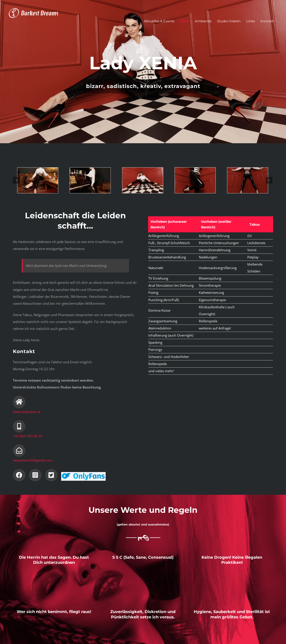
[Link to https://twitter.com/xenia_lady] (51, 475)
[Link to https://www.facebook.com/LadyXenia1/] (19, 475)
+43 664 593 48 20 (28, 436)
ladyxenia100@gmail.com (33, 460)
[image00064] (143, 180)
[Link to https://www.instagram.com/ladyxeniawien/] (35, 475)
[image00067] (38, 180)
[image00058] (248, 180)
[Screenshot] (195, 180)
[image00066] (90, 180)
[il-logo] (83, 474)
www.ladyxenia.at (27, 412)
